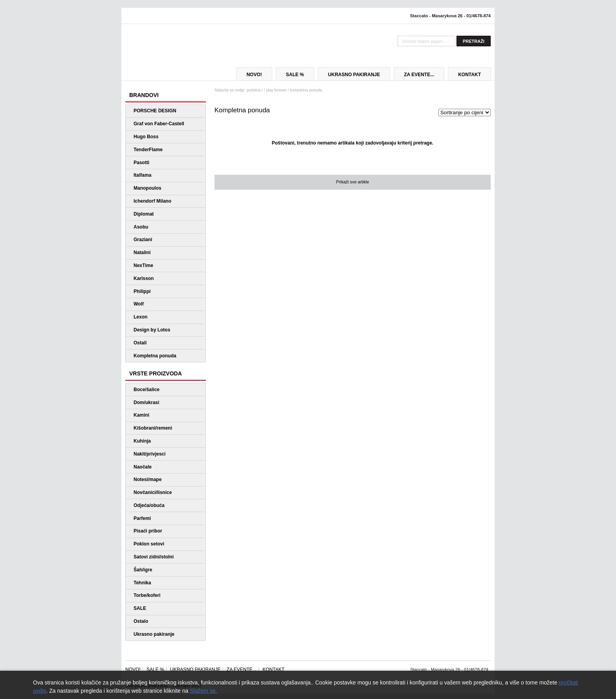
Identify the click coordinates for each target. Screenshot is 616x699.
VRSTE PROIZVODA (156, 373)
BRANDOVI (144, 95)
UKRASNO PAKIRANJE (354, 75)
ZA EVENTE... (419, 75)
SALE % (295, 75)
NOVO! (254, 75)
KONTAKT (469, 75)
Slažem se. (203, 691)
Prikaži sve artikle (352, 182)
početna (254, 90)
